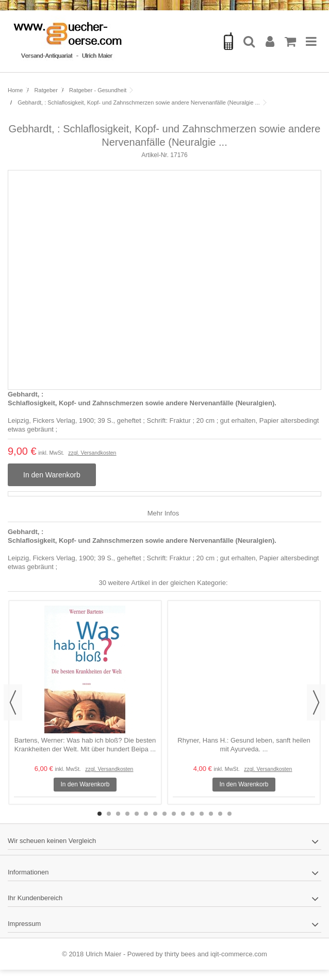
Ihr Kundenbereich (35, 898)
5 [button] (137, 814)
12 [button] (202, 814)
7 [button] (155, 814)
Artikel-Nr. (155, 155)
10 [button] (183, 814)
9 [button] (174, 814)
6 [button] (146, 814)
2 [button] (109, 814)
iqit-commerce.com (239, 954)
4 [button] (127, 814)
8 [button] (164, 814)
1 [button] (100, 814)
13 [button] (211, 814)
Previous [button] (13, 702)
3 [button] (118, 814)
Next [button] (316, 702)
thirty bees (180, 954)
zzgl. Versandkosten (92, 453)
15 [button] (229, 814)
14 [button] (220, 814)
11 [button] (192, 814)
